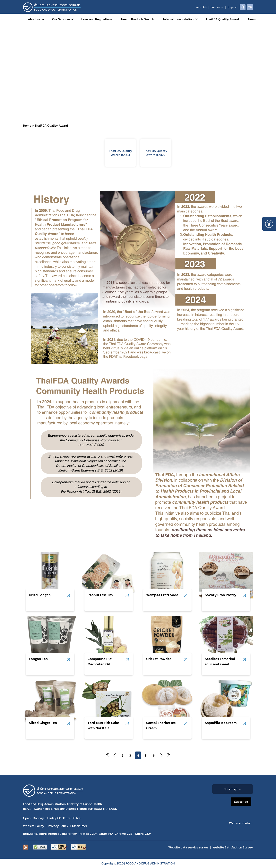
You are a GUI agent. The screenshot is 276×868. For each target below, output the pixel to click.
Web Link (201, 8)
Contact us (217, 8)
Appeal (232, 8)
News (252, 19)
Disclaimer (80, 826)
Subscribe (241, 802)
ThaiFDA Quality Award (222, 19)
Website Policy (34, 826)
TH (250, 7)
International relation (178, 19)
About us (34, 19)
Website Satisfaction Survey (233, 847)
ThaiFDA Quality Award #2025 (156, 153)
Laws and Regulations (97, 19)
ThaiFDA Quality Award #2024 (121, 153)
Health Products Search (138, 19)
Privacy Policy (58, 826)
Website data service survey (189, 847)
